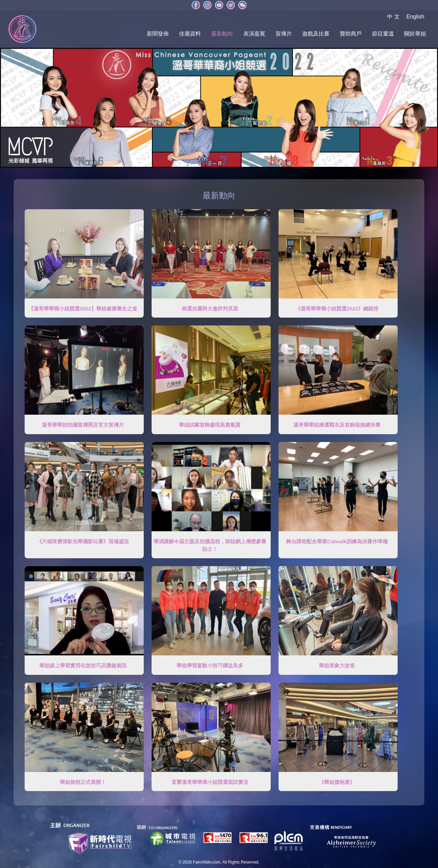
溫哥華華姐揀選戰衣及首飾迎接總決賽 (337, 425)
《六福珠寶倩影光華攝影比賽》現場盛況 (83, 541)
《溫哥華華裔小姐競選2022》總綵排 (337, 309)
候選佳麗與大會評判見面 (210, 309)
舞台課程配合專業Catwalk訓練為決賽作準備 (337, 541)
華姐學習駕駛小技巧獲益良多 (210, 665)
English (415, 17)
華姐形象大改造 (337, 665)
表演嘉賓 (254, 34)
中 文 (393, 17)
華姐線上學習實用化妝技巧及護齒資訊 (83, 665)
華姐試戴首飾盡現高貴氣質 (210, 425)
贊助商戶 (351, 34)
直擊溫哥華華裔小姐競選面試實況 (210, 782)
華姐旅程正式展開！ (83, 782)
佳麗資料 (190, 34)
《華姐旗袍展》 (337, 782)
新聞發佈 (158, 34)
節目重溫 (383, 34)
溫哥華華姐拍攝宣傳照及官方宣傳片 (83, 425)
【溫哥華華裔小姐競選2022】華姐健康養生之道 (83, 309)
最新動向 (222, 34)
